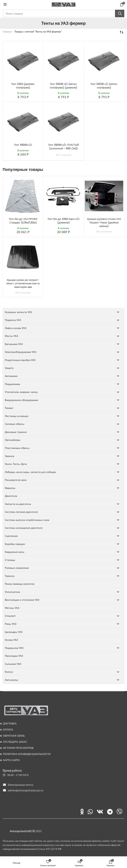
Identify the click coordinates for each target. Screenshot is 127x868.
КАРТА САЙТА (11, 760)
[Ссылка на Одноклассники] (82, 812)
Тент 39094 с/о (23, 145)
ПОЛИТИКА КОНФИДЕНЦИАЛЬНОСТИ (27, 754)
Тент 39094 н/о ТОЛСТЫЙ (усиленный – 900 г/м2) (64, 147)
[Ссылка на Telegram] (110, 812)
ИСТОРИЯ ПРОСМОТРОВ (18, 748)
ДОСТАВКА (10, 723)
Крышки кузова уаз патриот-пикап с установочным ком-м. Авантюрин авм (23, 283)
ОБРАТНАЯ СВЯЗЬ (14, 736)
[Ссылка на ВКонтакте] (100, 812)
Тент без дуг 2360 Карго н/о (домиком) (63, 221)
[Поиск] (63, 13)
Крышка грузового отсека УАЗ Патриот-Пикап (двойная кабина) (104, 222)
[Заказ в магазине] (122, 32)
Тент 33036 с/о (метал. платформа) (104, 86)
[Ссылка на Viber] (119, 812)
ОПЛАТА (8, 730)
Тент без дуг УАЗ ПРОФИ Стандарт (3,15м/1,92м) (23, 221)
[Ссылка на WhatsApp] (90, 812)
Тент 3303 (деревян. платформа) (23, 86)
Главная (7, 31)
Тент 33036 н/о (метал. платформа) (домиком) (64, 86)
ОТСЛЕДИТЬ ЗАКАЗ (15, 742)
